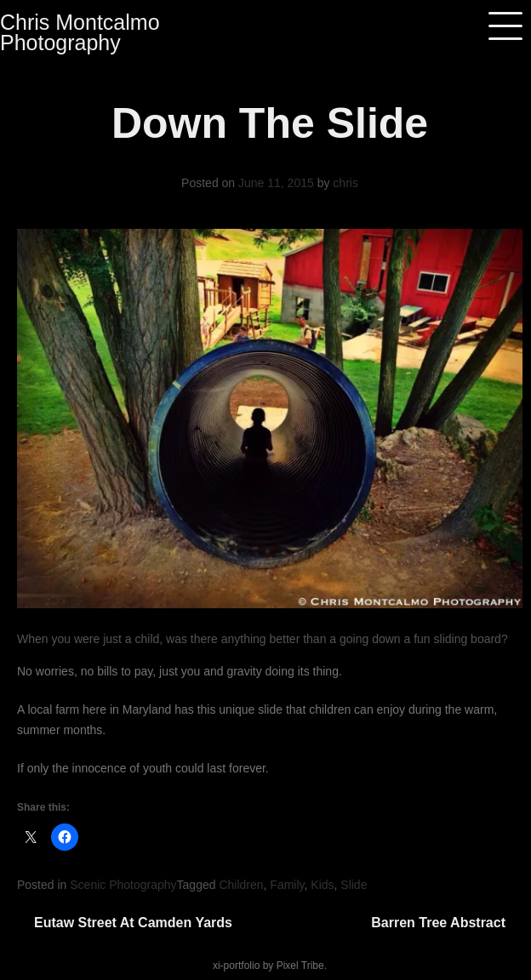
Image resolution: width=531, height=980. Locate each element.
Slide (354, 885)
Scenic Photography (123, 885)
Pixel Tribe (300, 966)
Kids (322, 885)
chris (345, 183)
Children (241, 885)
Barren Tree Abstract (438, 923)
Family (287, 885)
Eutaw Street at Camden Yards (133, 923)
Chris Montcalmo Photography (80, 32)
